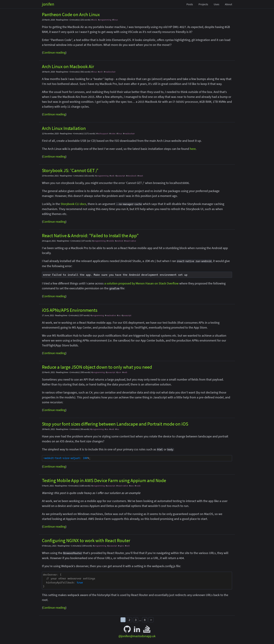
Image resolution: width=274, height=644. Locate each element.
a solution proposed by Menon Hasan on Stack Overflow (141, 283)
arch (101, 72)
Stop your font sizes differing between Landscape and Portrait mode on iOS (115, 424)
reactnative (111, 315)
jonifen (48, 4)
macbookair (110, 72)
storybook (132, 176)
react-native (131, 241)
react (141, 176)
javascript (121, 176)
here (193, 149)
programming (105, 20)
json (119, 372)
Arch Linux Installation (64, 128)
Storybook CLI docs (73, 204)
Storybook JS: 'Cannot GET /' (70, 170)
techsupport (103, 133)
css (107, 429)
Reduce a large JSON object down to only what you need (97, 367)
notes (113, 133)
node (138, 486)
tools (95, 20)
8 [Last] (145, 620)
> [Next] (151, 620)
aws (132, 486)
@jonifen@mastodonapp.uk (137, 636)
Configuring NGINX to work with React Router (86, 540)
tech (128, 546)
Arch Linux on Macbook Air (68, 66)
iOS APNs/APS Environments (70, 310)
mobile (111, 241)
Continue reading (54, 52)
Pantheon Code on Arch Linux (71, 14)
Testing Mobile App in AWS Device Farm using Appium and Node (104, 480)
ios (119, 315)
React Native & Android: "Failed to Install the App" (90, 235)
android (120, 241)
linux (116, 20)
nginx (121, 546)
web (113, 176)
